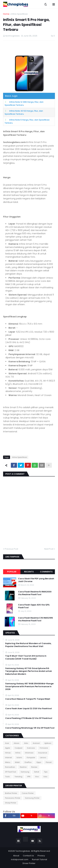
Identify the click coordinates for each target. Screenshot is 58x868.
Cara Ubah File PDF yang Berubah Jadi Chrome (36, 580)
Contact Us (28, 856)
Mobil (17, 762)
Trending (18, 777)
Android (36, 743)
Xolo (45, 777)
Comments (46, 572)
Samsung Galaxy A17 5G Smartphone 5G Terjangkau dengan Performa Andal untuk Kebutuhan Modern (29, 671)
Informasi (29, 753)
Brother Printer (11, 793)
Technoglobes (23, 851)
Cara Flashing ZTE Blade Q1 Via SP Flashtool (29, 718)
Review (34, 767)
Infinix (18, 753)
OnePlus (28, 762)
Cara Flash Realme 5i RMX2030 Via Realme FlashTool (35, 593)
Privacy (41, 856)
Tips (46, 772)
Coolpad (18, 748)
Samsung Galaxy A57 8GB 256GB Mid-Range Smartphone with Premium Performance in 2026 (29, 686)
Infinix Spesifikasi (19, 14)
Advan (17, 743)
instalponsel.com (20, 859)
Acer (7, 743)
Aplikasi (48, 743)
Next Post (49, 549)
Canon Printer (28, 793)
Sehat (37, 772)
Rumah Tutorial (40, 859)
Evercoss (31, 748)
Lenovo (43, 757)
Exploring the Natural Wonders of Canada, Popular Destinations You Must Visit (28, 645)
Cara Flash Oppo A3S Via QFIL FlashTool (34, 606)
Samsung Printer (32, 798)
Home (6, 14)
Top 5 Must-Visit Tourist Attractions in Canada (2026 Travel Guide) (26, 657)
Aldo (26, 743)
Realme (23, 767)
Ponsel (49, 762)
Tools (7, 777)
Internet (8, 757)
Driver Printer (29, 863)
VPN (29, 777)
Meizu (8, 762)
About (16, 856)
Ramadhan (10, 767)
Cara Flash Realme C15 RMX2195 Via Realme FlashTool (35, 619)
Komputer (31, 757)
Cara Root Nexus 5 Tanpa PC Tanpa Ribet (28, 699)
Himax (8, 753)
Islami (19, 757)
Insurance (43, 753)
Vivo (37, 777)
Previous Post (11, 549)
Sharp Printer (11, 803)
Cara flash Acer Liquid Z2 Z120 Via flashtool (29, 709)
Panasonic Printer (13, 798)
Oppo (39, 762)
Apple (8, 748)
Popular (12, 572)
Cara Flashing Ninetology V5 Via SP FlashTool (30, 728)
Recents (29, 572)
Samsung (25, 772)
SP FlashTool (11, 772)
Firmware (44, 748)
